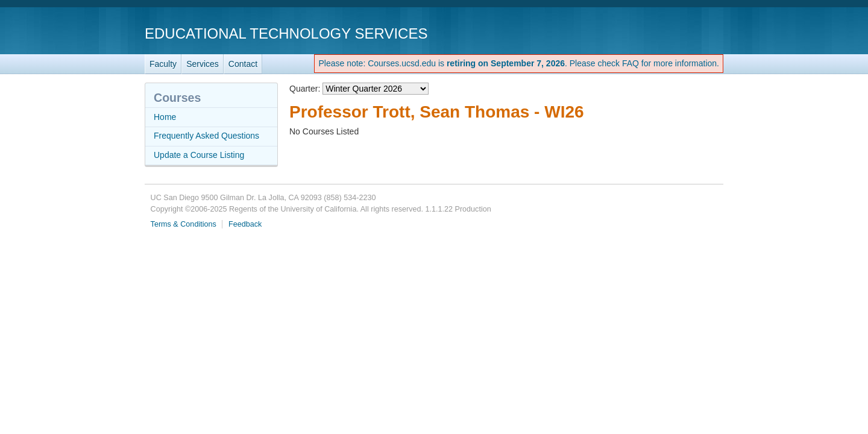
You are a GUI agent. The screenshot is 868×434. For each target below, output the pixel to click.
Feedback (245, 224)
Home (165, 117)
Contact (243, 64)
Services (203, 64)
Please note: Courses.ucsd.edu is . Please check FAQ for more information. (519, 63)
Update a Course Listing (199, 155)
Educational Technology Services (286, 33)
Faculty (163, 64)
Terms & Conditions (184, 224)
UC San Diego (654, 33)
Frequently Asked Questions (206, 136)
